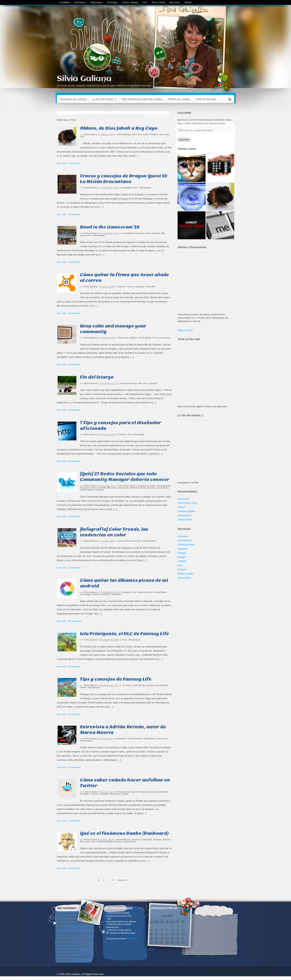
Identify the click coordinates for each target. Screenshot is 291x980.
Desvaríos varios (140, 134)
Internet (122, 287)
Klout (94, 488)
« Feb (151, 949)
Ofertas (188, 2)
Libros (159, 738)
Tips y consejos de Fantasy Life (116, 679)
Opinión (134, 338)
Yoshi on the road (206, 99)
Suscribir (184, 140)
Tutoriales (151, 287)
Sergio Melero (90, 188)
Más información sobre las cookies (142, 99)
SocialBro (85, 794)
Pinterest (134, 488)
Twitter (90, 490)
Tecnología (112, 2)
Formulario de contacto (73, 99)
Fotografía (147, 840)
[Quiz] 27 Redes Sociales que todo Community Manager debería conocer (125, 477)
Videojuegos (96, 2)
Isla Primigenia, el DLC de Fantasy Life (125, 634)
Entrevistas (80, 2)
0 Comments (74, 214)
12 (112, 880)
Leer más (61, 163)
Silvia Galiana (84, 79)
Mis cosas (175, 2)
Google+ (152, 486)
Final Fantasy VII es (188, 503)
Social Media (145, 338)
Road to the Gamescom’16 (110, 227)
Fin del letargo (97, 377)
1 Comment (73, 163)
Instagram (85, 488)
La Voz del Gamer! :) (104, 99)
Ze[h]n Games (185, 520)
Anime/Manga (124, 134)
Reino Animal (158, 2)
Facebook (141, 486)
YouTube (99, 490)
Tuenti (83, 490)
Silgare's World (185, 330)
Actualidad (64, 2)
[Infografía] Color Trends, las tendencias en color (114, 532)
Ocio (145, 2)
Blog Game (183, 499)
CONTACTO (132, 939)
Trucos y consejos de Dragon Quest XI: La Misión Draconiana (124, 179)
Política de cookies (179, 99)
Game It (182, 507)
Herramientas (164, 486)
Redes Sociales (148, 488)
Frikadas (154, 134)
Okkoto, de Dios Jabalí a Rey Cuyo (119, 128)
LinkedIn (102, 488)
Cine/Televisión (135, 738)
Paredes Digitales (186, 511)
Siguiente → (124, 880)
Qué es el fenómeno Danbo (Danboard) (124, 833)
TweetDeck (116, 794)
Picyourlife (124, 488)
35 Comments (75, 621)
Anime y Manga (130, 2)
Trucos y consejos (135, 287)
